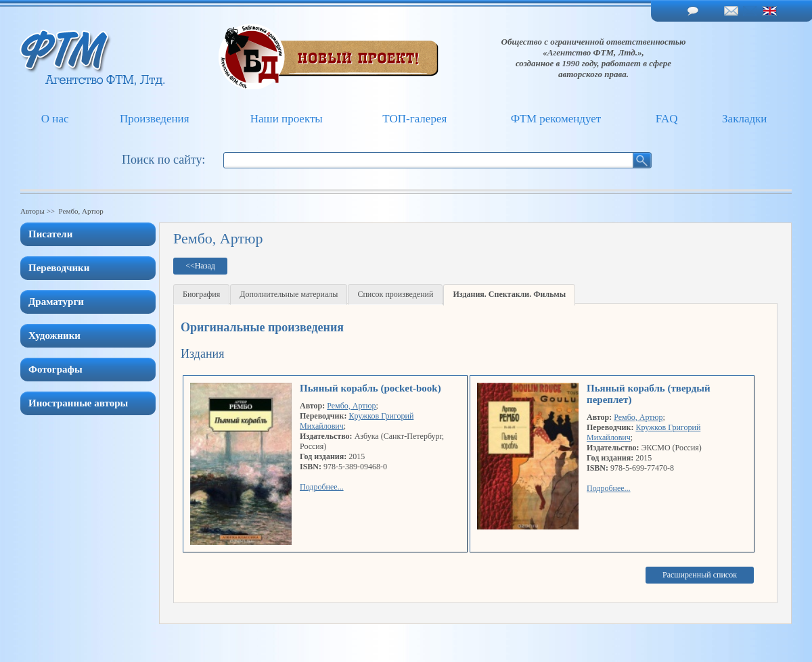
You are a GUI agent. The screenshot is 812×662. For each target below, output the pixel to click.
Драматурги (56, 302)
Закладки (744, 119)
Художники (54, 335)
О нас (55, 119)
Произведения (155, 119)
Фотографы (55, 369)
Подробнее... (322, 487)
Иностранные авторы (78, 403)
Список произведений (395, 294)
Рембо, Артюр (351, 406)
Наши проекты (287, 119)
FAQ (667, 119)
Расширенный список (700, 575)
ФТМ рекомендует (556, 119)
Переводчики (59, 268)
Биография (201, 294)
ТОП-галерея (414, 119)
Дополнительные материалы (289, 294)
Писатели (50, 234)
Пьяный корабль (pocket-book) (370, 388)
